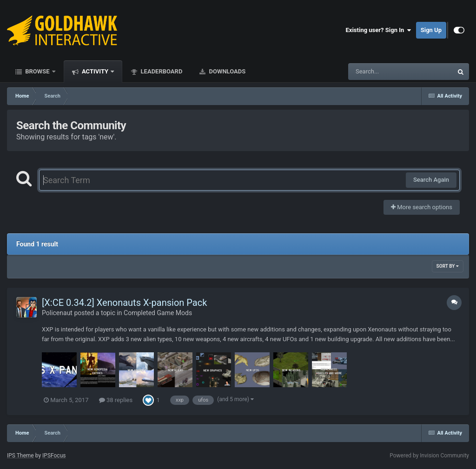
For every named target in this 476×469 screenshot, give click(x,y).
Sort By (448, 266)
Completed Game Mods (158, 313)
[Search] (377, 72)
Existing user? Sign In (379, 30)
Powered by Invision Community (429, 456)
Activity (95, 71)
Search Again (431, 180)
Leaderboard (161, 71)
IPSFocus (54, 456)
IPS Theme (20, 456)
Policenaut (57, 313)
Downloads (226, 71)
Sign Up (431, 30)
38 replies (116, 400)
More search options (422, 207)
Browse (37, 71)
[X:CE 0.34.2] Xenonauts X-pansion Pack (124, 303)
